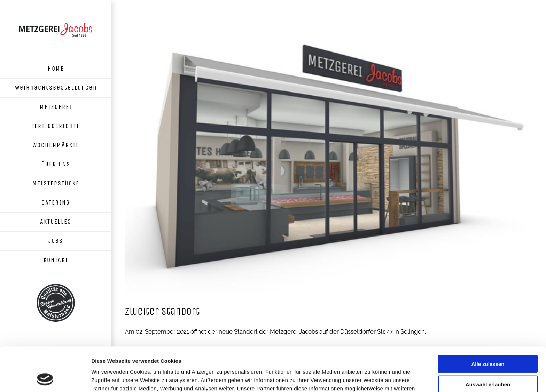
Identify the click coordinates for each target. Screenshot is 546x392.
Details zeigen (370, 378)
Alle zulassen (488, 323)
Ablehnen (488, 363)
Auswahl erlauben (488, 343)
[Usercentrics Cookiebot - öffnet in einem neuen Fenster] (45, 378)
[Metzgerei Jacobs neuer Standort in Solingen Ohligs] (329, 158)
